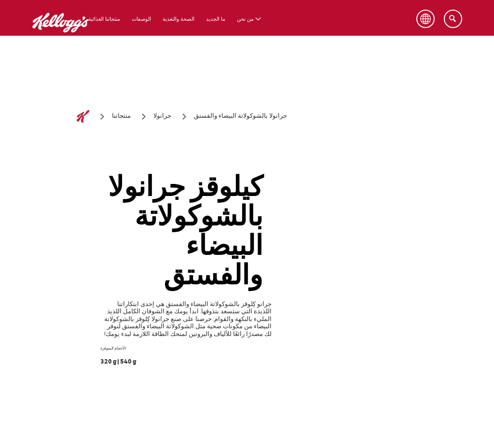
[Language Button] (425, 19)
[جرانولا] (162, 116)
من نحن (245, 19)
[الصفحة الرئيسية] (83, 116)
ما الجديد (216, 19)
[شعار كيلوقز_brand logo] (61, 39)
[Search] (453, 19)
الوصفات (141, 19)
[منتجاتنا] (121, 116)
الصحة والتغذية (178, 19)
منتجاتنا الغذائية (104, 19)
